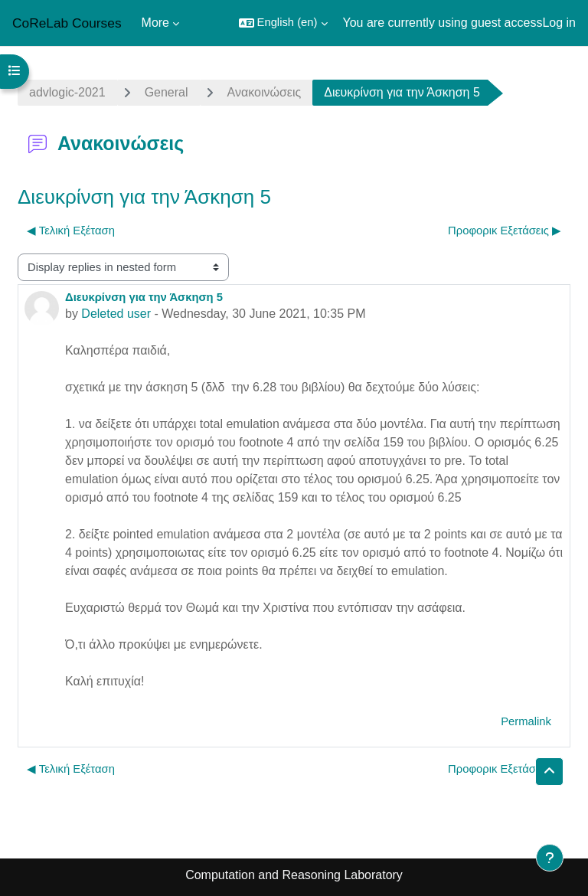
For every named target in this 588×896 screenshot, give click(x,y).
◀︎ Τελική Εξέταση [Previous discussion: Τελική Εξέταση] (71, 231)
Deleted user (116, 314)
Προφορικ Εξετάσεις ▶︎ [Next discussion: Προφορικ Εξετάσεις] (505, 231)
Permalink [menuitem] (526, 721)
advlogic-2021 (67, 92)
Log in (559, 23)
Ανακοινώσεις (265, 92)
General (167, 92)
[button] (283, 23)
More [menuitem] (155, 23)
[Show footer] (550, 858)
